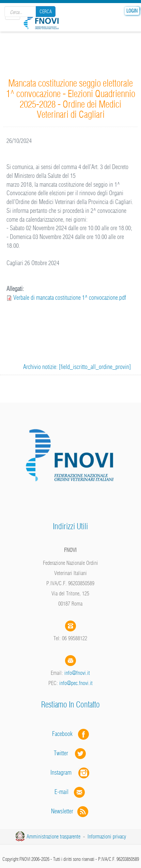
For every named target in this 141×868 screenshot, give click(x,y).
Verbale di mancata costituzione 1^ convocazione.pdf (70, 298)
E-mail (61, 792)
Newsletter (70, 811)
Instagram (70, 772)
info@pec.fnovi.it (76, 683)
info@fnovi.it (77, 673)
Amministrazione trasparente (53, 836)
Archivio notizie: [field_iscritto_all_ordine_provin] (77, 367)
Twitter (70, 753)
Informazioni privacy (107, 836)
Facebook (64, 734)
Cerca (46, 12)
